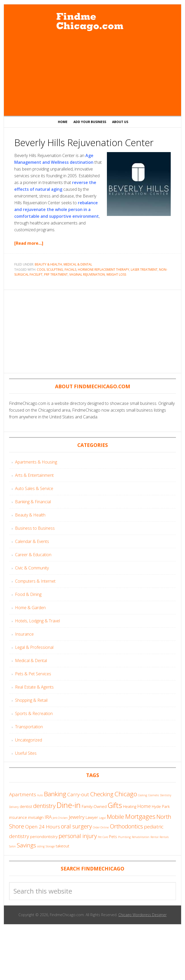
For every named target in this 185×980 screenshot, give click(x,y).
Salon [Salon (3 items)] (12, 846)
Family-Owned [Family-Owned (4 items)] (94, 806)
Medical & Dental (78, 264)
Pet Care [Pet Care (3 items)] (103, 837)
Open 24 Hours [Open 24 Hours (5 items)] (43, 827)
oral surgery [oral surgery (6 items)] (76, 826)
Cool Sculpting (50, 270)
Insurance (24, 634)
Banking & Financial (33, 502)
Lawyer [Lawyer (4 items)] (92, 817)
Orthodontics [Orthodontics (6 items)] (126, 826)
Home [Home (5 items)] (144, 806)
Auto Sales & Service (34, 488)
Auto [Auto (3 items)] (40, 795)
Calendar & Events (32, 541)
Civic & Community (32, 568)
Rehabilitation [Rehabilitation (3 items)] (141, 837)
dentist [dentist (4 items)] (26, 806)
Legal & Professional (34, 647)
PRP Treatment (56, 274)
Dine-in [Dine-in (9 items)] (69, 805)
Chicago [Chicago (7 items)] (126, 794)
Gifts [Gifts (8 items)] (115, 805)
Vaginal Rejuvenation (87, 274)
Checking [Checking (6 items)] (102, 794)
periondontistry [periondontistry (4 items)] (44, 836)
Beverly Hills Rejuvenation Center (84, 143)
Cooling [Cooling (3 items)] (143, 795)
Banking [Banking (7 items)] (55, 794)
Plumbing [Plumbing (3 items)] (124, 837)
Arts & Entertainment (34, 475)
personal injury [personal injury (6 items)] (78, 836)
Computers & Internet (35, 581)
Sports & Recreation (34, 713)
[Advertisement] (93, 74)
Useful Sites (26, 753)
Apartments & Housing (36, 462)
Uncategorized (29, 740)
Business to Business (35, 528)
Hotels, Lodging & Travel (37, 621)
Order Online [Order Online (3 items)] (101, 827)
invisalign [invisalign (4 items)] (36, 817)
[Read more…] (29, 243)
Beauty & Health (48, 264)
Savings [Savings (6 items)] (26, 845)
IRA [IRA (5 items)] (48, 817)
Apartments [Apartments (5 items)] (23, 794)
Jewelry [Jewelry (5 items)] (77, 817)
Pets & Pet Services (33, 674)
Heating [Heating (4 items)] (130, 806)
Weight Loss (116, 274)
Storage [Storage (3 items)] (50, 846)
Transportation (29, 727)
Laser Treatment (144, 270)
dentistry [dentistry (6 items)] (44, 806)
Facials (70, 270)
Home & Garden (30, 608)
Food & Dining (28, 594)
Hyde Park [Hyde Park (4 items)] (161, 806)
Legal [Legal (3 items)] (102, 818)
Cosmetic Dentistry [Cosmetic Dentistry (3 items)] (160, 795)
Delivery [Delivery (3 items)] (14, 807)
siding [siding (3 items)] (41, 846)
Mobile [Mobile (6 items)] (115, 817)
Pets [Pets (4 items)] (113, 836)
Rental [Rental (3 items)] (155, 837)
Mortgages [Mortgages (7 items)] (140, 816)
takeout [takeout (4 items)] (63, 846)
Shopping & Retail (31, 700)
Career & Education (33, 555)
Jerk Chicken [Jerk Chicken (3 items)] (60, 818)
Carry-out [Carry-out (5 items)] (78, 794)
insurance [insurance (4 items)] (18, 817)
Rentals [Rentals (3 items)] (164, 837)
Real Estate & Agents (34, 687)
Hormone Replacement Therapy (104, 270)
